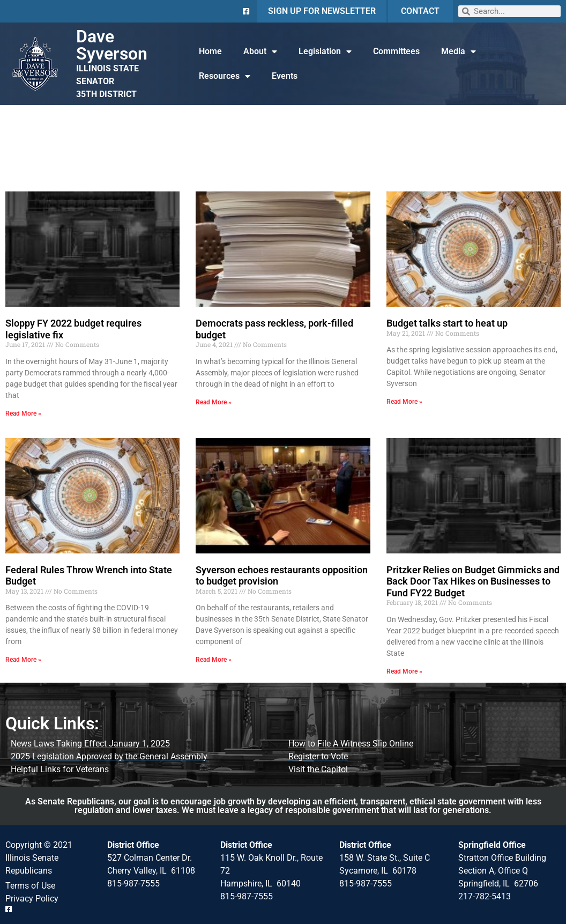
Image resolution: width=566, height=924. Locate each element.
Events (285, 76)
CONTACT (420, 11)
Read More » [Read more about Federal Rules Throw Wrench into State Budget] (23, 660)
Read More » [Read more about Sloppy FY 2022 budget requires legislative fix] (23, 413)
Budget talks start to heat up (447, 323)
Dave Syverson (112, 45)
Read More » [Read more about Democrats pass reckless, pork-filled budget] (214, 402)
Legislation (325, 51)
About (260, 51)
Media (459, 51)
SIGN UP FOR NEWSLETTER (322, 11)
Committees (396, 51)
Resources (225, 76)
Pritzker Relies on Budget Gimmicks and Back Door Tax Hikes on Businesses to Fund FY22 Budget (473, 581)
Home (210, 51)
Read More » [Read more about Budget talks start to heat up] (404, 402)
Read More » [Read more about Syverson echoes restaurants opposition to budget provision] (214, 660)
